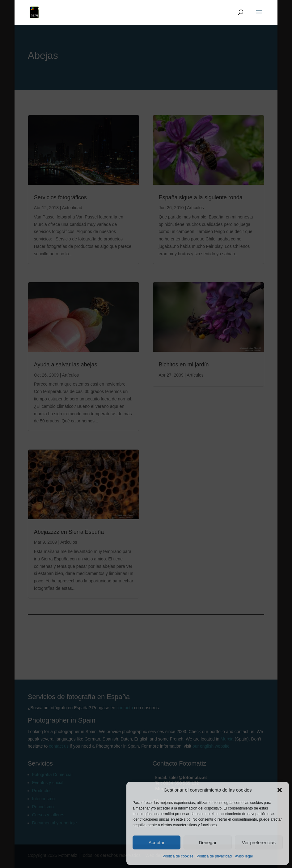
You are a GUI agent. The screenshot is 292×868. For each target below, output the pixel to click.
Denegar (208, 842)
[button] (280, 790)
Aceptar (157, 842)
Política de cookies (178, 856)
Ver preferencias (259, 842)
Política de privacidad (214, 856)
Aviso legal (244, 856)
